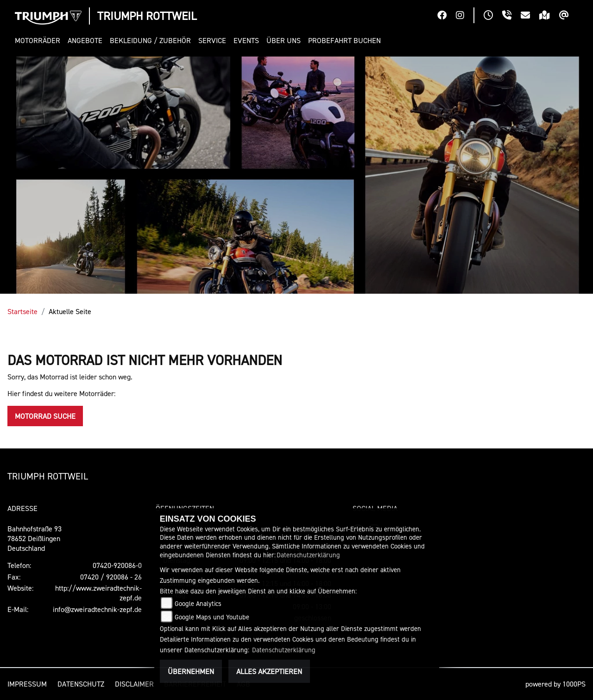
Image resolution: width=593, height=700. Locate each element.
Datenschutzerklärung (308, 555)
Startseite (22, 311)
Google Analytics (198, 603)
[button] (39, 41)
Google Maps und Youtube (212, 617)
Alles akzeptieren (269, 671)
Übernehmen (191, 671)
